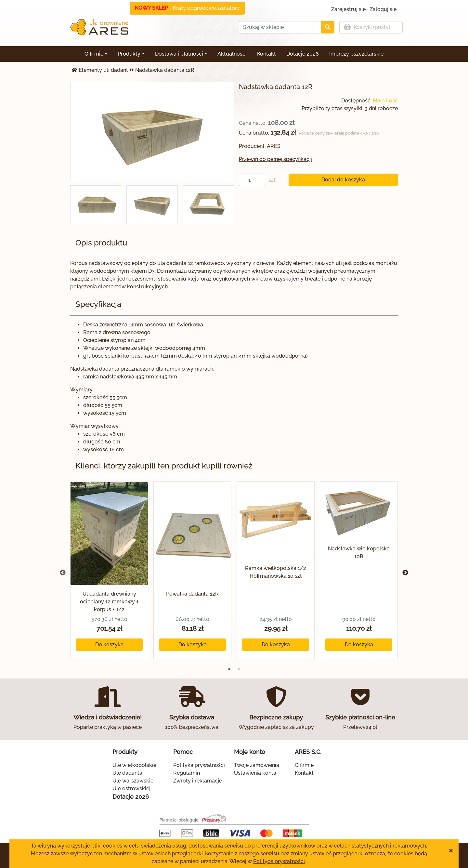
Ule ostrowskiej (131, 789)
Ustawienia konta (255, 773)
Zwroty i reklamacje (198, 781)
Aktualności (232, 54)
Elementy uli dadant (103, 70)
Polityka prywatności (199, 765)
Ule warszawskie (133, 781)
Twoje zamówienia (257, 765)
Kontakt (266, 54)
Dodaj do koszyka (343, 180)
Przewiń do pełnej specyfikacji (275, 159)
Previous (63, 573)
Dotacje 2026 (303, 54)
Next (405, 573)
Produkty (129, 54)
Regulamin (187, 773)
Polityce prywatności (279, 861)
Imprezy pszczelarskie (356, 54)
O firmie (94, 54)
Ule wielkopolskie (134, 765)
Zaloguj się (383, 9)
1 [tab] (229, 669)
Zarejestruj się (348, 9)
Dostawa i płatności (179, 54)
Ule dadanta (127, 773)
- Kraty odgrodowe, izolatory (187, 8)
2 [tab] (239, 669)
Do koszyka (109, 644)
